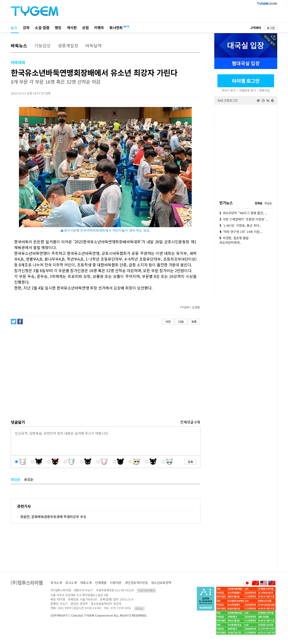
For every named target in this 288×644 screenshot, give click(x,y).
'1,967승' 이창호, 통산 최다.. (240, 225)
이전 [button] (168, 322)
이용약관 (116, 583)
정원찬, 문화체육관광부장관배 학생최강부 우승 (53, 517)
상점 (85, 28)
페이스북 (246, 148)
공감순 (29, 479)
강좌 (26, 28)
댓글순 (268, 203)
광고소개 (71, 583)
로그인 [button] (271, 28)
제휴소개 (86, 583)
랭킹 (58, 28)
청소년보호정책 (161, 583)
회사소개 (56, 583)
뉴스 (14, 28)
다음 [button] (181, 322)
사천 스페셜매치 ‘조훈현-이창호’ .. (244, 219)
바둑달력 (94, 45)
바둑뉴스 (19, 45)
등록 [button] (190, 462)
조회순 (259, 203)
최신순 (15, 479)
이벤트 (99, 28)
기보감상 (42, 45)
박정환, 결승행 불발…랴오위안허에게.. (236, 240)
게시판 (72, 28)
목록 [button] (194, 322)
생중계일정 (68, 45)
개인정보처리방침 (136, 583)
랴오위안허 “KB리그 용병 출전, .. (243, 213)
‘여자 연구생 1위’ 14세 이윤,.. (241, 232)
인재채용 (101, 583)
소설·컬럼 (42, 28)
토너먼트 (116, 28)
